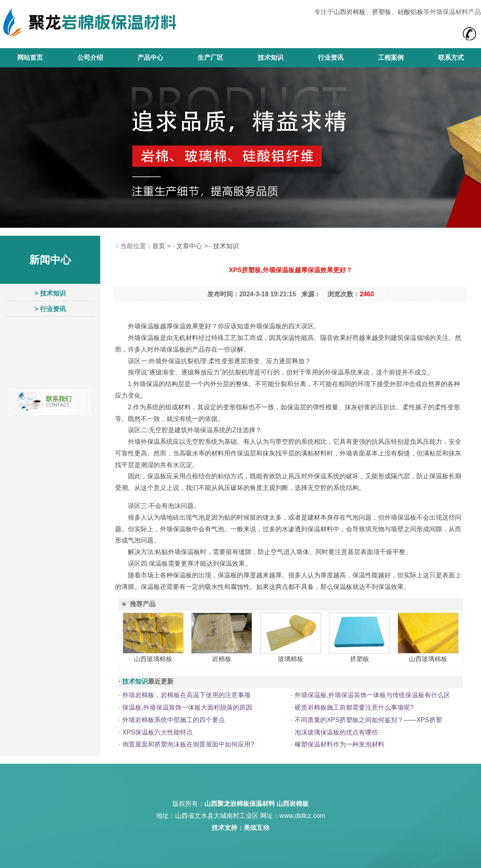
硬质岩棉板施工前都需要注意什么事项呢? (354, 707)
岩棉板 (222, 659)
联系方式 (451, 58)
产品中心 (150, 58)
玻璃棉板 (291, 659)
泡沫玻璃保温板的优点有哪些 (336, 732)
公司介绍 (90, 58)
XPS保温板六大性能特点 (158, 732)
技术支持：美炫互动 (240, 828)
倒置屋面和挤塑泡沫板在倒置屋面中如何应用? (188, 744)
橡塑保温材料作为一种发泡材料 (340, 744)
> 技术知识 (50, 293)
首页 (159, 246)
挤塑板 (382, 12)
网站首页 (30, 58)
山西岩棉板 (350, 12)
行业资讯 (331, 58)
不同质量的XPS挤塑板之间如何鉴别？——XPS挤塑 (368, 720)
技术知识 (271, 58)
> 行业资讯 (50, 309)
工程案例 (391, 58)
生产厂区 (210, 58)
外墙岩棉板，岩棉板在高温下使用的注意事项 (186, 695)
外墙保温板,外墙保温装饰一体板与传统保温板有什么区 (372, 695)
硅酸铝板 (410, 12)
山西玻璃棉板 (153, 659)
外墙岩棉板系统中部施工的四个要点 (174, 720)
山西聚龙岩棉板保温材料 (240, 804)
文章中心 (189, 246)
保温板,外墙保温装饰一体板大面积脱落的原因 (187, 707)
